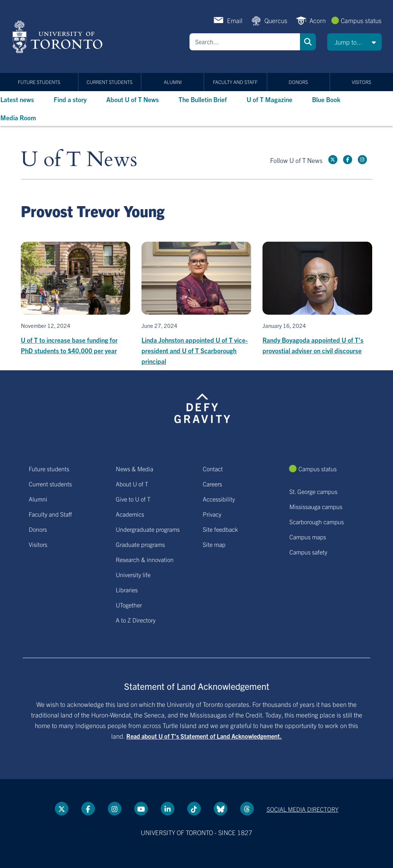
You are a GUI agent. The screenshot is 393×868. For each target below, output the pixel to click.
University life (133, 575)
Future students (39, 82)
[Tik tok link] (194, 809)
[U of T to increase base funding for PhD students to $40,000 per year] (76, 299)
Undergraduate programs (148, 529)
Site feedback (220, 529)
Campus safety (308, 552)
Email (235, 20)
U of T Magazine (270, 99)
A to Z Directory (136, 620)
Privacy (212, 514)
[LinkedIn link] (168, 809)
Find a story (70, 99)
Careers (212, 484)
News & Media (134, 469)
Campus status (361, 20)
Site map (214, 544)
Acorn (318, 20)
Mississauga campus (316, 506)
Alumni (173, 82)
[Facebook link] (348, 160)
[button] (354, 42)
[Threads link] (247, 809)
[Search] (245, 42)
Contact (213, 469)
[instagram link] (362, 160)
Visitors (361, 82)
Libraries (127, 590)
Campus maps (308, 537)
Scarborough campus (317, 522)
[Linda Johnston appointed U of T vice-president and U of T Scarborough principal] (196, 304)
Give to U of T (133, 499)
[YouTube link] (141, 809)
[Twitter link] (333, 160)
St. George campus (313, 491)
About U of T (132, 484)
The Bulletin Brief (203, 99)
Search (308, 42)
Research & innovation (145, 559)
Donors (298, 82)
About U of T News (133, 99)
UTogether (129, 605)
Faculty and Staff (235, 82)
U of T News (79, 160)
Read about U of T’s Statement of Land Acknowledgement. (204, 736)
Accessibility (219, 499)
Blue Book (326, 99)
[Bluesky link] (221, 809)
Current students (110, 82)
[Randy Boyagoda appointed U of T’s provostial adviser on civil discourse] (317, 299)
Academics (130, 514)
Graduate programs (140, 544)
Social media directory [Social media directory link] (303, 809)
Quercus (276, 20)
